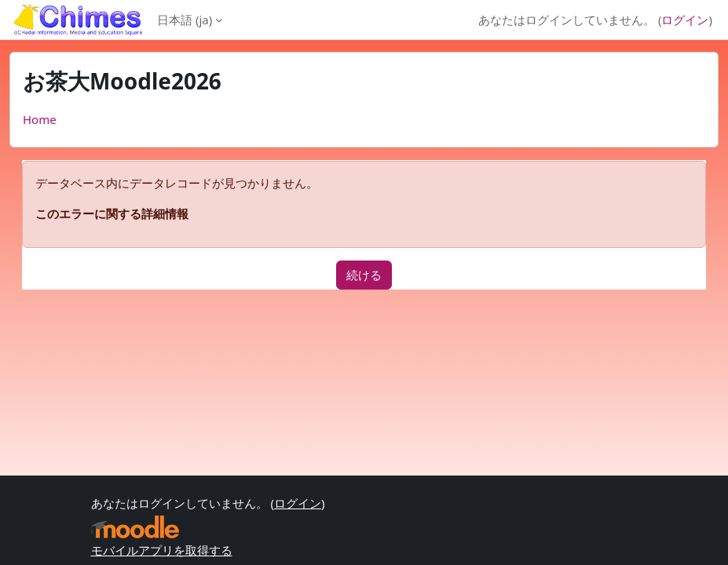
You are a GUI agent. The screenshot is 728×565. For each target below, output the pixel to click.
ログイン (685, 20)
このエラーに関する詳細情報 (112, 213)
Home (40, 119)
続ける (364, 275)
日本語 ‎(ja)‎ (185, 20)
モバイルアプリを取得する (162, 550)
